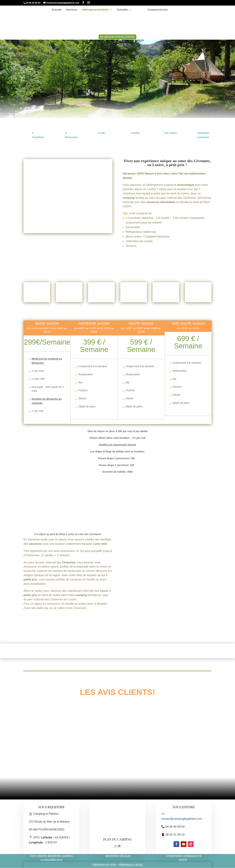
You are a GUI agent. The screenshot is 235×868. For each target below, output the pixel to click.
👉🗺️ (117, 846)
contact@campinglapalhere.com (182, 819)
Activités (124, 10)
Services (73, 10)
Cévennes (95, 534)
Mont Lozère (67, 534)
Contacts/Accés (156, 10)
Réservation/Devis (119, 37)
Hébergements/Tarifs (97, 10)
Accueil (58, 10)
